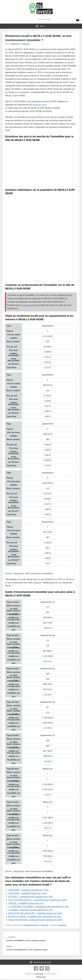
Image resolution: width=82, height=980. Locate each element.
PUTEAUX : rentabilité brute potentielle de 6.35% (31, 897)
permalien (63, 925)
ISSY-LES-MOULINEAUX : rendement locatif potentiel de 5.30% (37, 900)
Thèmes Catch (41, 977)
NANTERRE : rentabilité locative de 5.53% (28, 893)
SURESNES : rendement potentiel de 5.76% (29, 890)
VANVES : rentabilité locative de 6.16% (26, 903)
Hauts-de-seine (40, 105)
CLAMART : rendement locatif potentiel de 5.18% (31, 910)
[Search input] (57, 19)
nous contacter (29, 305)
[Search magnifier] (78, 19)
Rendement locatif (31, 925)
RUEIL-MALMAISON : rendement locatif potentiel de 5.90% (35, 920)
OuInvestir (26, 44)
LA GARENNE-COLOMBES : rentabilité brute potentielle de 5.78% (39, 907)
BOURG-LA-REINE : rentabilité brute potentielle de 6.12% (35, 917)
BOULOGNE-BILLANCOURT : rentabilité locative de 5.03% (35, 913)
